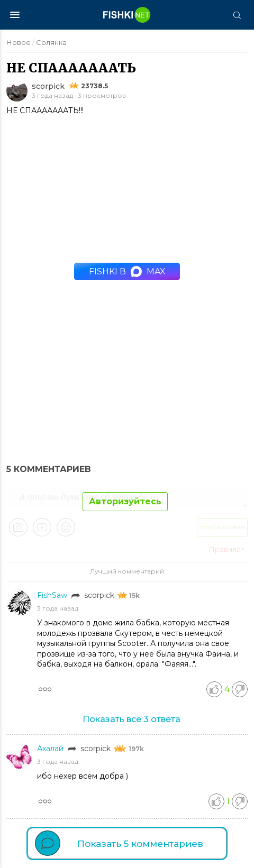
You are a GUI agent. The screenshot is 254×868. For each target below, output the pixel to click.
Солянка (51, 42)
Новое (19, 42)
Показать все (131, 719)
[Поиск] (237, 15)
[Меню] (15, 15)
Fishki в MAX (127, 271)
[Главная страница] (127, 15)
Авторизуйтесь (125, 501)
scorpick (48, 86)
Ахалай (51, 749)
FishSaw (53, 595)
